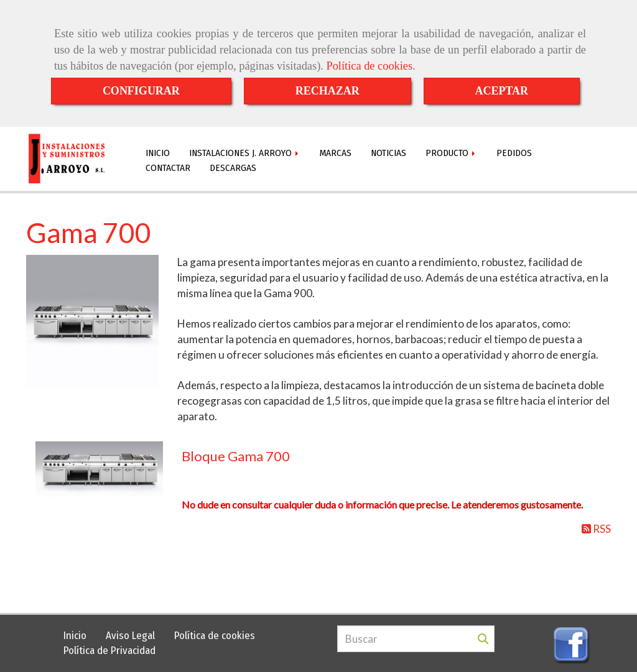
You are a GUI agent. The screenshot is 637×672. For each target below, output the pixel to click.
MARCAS (336, 153)
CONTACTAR (168, 168)
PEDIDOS (514, 153)
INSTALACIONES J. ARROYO (245, 153)
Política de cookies (369, 66)
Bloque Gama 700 (236, 456)
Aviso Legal (130, 636)
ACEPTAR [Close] (501, 91)
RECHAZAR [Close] (328, 91)
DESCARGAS (233, 168)
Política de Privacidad (109, 651)
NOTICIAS (388, 153)
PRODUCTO (451, 153)
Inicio (75, 636)
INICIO (158, 153)
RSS (596, 529)
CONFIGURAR (141, 91)
